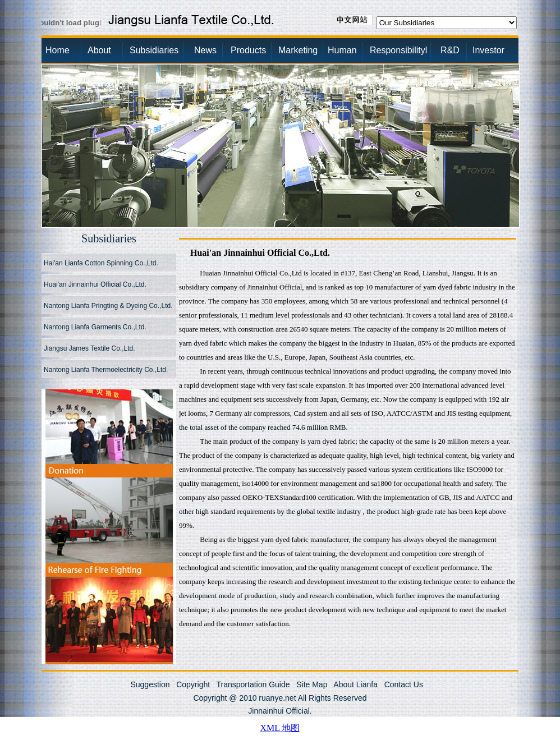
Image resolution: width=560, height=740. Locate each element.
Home (58, 50)
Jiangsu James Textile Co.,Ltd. (89, 348)
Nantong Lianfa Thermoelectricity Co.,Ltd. (106, 370)
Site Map (312, 684)
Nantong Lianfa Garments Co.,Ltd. (95, 327)
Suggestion (150, 684)
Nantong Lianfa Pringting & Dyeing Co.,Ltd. (108, 306)
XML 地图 (280, 728)
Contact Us (404, 684)
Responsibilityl (395, 50)
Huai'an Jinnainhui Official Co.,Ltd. (95, 284)
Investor (488, 50)
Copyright (193, 684)
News (205, 50)
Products (248, 50)
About (99, 50)
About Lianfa (355, 684)
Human (342, 50)
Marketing (298, 50)
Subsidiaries (154, 50)
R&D (441, 50)
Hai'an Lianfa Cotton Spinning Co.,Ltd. (101, 263)
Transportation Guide (253, 684)
